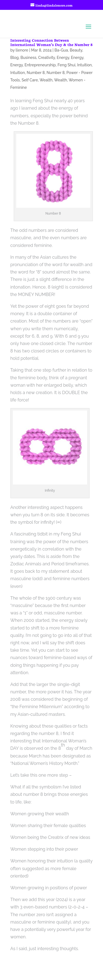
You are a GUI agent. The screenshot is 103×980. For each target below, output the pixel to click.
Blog (15, 58)
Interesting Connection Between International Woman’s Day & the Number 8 (51, 42)
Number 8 (36, 73)
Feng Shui (66, 65)
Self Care (30, 80)
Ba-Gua (61, 50)
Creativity (47, 58)
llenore (22, 50)
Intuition (84, 65)
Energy (63, 58)
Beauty (76, 50)
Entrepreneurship (40, 65)
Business (29, 58)
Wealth (46, 80)
